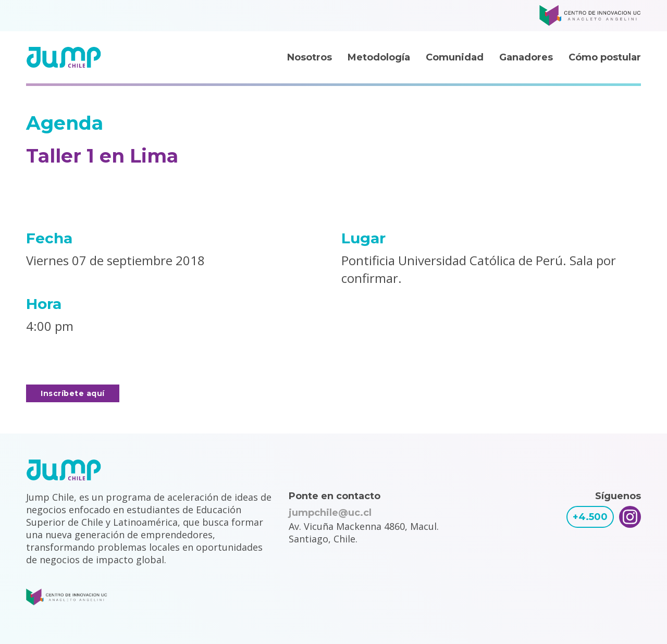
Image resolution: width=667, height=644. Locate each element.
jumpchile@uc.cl (330, 513)
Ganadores (526, 57)
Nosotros (310, 57)
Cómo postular (605, 57)
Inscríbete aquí (73, 393)
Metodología (379, 57)
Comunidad (455, 57)
